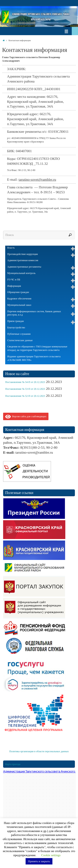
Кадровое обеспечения (19, 299)
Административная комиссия (23, 260)
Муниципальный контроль (21, 273)
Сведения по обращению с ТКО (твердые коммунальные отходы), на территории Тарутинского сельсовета (37, 348)
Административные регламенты (24, 267)
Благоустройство (16, 328)
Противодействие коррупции (23, 254)
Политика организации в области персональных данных (39, 751)
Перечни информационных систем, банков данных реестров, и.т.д (34, 313)
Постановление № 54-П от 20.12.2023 (25, 382)
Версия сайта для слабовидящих (26, 416)
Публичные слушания (19, 334)
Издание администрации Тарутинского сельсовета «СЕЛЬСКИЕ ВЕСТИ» (34, 358)
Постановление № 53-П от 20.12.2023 (25, 389)
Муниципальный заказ (19, 305)
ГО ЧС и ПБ (14, 280)
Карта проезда (13, 764)
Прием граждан (15, 321)
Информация (14, 286)
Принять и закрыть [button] (39, 861)
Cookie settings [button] (51, 855)
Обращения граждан (18, 292)
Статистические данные (20, 340)
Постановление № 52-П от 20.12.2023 (25, 396)
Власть (11, 248)
